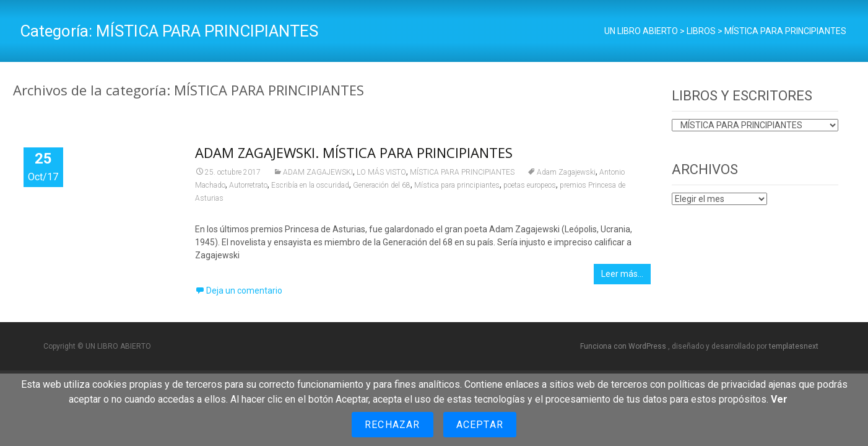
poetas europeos (530, 185)
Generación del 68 (382, 185)
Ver (779, 399)
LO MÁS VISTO (381, 172)
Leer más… (622, 274)
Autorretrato (248, 185)
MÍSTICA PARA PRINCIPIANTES (462, 172)
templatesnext (794, 346)
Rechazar (393, 425)
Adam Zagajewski (566, 172)
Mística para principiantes (457, 185)
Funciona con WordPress (624, 346)
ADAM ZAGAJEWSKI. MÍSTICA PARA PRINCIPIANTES (354, 152)
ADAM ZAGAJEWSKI (318, 172)
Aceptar (480, 425)
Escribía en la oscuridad (310, 185)
